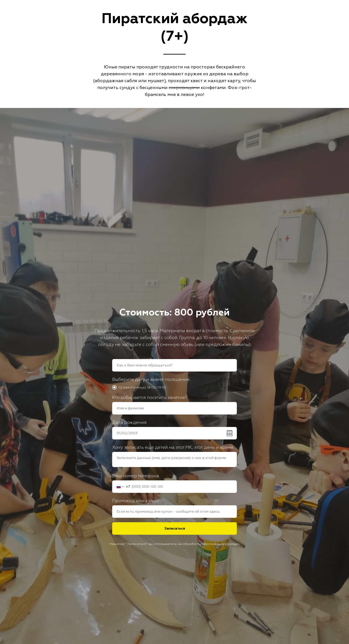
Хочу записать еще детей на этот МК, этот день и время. (173, 447)
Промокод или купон (135, 501)
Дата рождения (129, 422)
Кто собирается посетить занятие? (150, 397)
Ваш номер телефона (136, 476)
